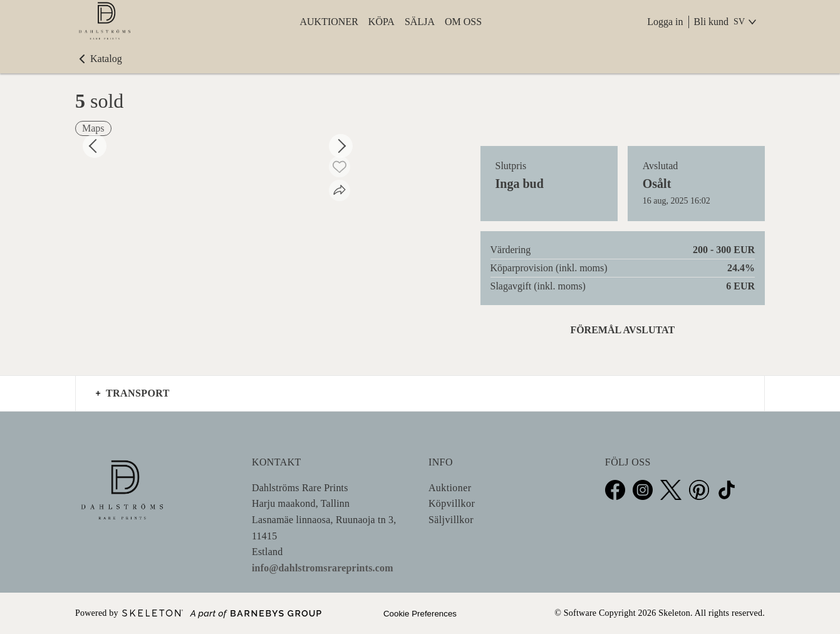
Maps (93, 128)
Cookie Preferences (420, 614)
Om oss (463, 22)
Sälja (420, 22)
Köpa (381, 22)
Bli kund (712, 22)
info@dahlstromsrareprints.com (323, 568)
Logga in (665, 22)
